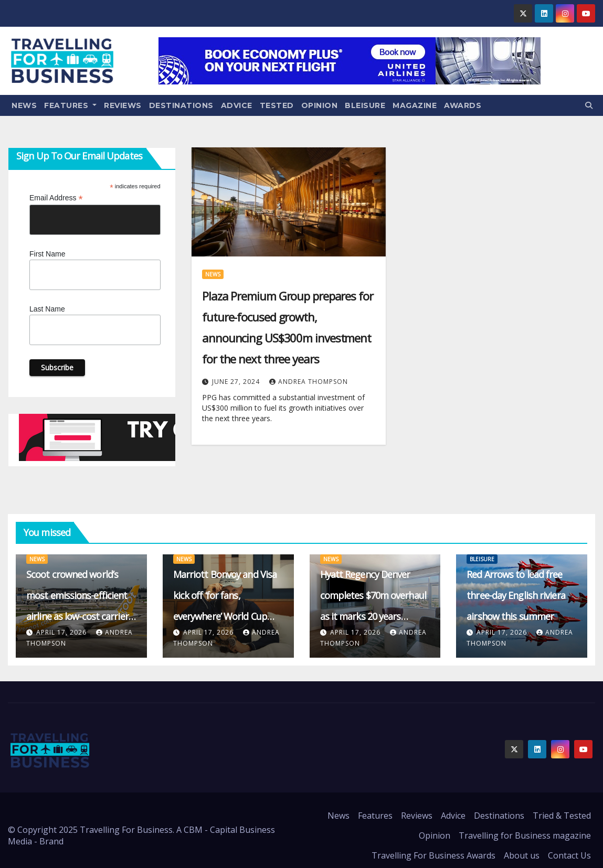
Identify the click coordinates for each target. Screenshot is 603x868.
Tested (277, 105)
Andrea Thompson (309, 382)
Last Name (47, 309)
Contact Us (569, 855)
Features (70, 105)
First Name (47, 254)
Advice (237, 105)
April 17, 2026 (62, 632)
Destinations (181, 105)
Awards (463, 105)
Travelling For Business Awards (433, 855)
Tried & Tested (562, 816)
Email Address (56, 198)
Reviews (123, 105)
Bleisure (365, 105)
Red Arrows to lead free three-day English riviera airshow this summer (516, 595)
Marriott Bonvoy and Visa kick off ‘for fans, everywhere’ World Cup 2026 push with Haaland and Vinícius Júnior (225, 616)
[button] (589, 105)
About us (522, 855)
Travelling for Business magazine (525, 835)
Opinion (320, 105)
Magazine (415, 105)
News (24, 105)
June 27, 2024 (237, 382)
